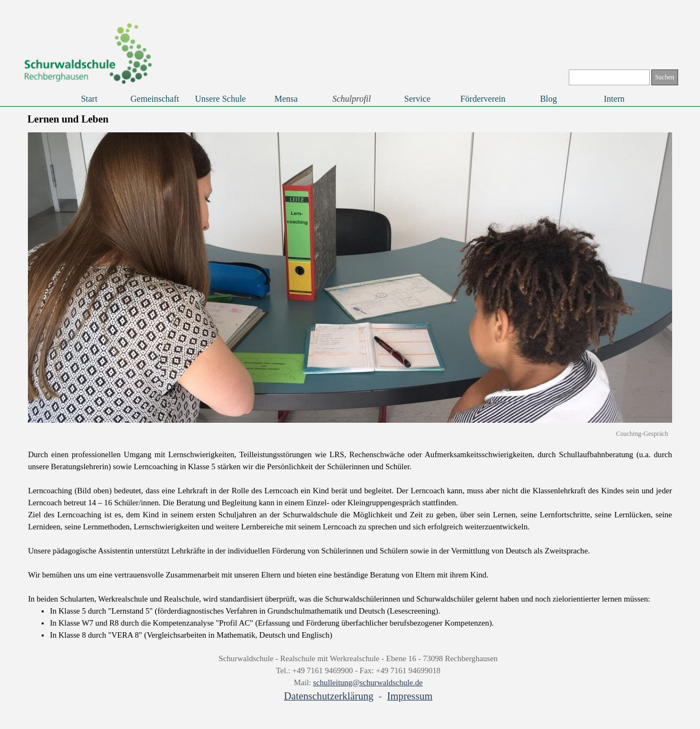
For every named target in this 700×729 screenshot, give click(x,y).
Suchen (665, 77)
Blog (548, 99)
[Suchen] (609, 77)
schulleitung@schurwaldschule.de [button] (368, 683)
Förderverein (483, 99)
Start (89, 99)
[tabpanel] (350, 545)
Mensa (286, 99)
